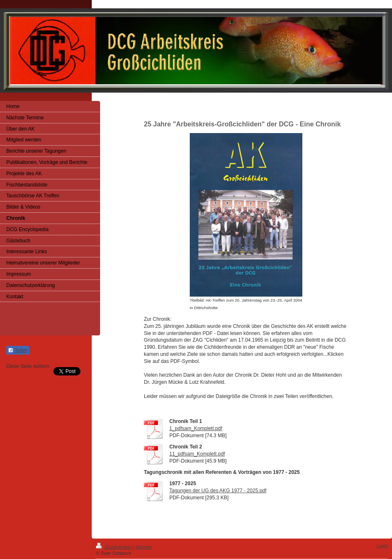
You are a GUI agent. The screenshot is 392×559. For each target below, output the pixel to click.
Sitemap (143, 547)
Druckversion (114, 547)
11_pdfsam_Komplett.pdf (197, 454)
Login (382, 546)
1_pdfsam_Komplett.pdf (196, 428)
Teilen (18, 350)
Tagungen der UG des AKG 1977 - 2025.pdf (218, 491)
